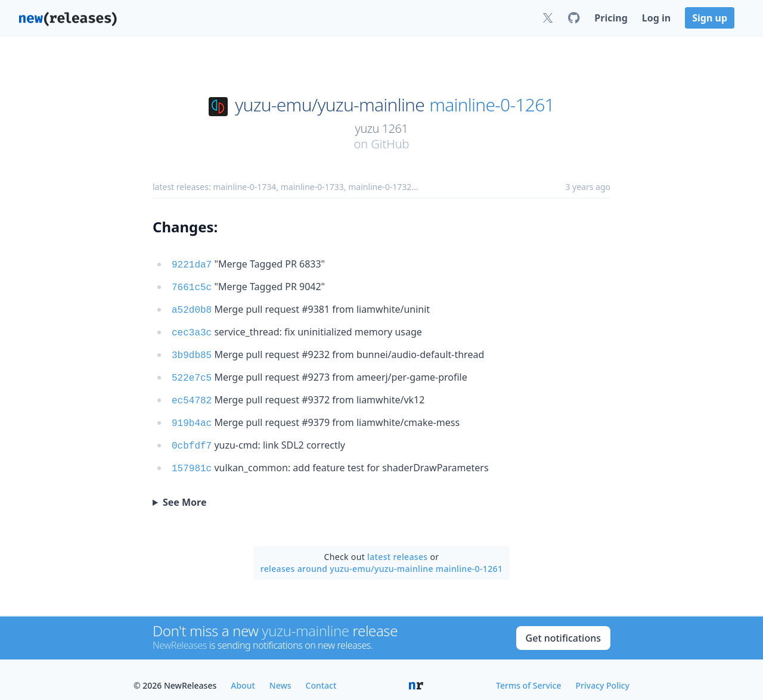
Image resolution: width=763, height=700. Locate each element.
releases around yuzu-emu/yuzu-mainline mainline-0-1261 (382, 557)
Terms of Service (528, 673)
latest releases (397, 545)
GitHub (390, 144)
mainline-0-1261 (492, 105)
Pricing (611, 18)
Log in (656, 18)
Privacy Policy (603, 673)
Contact (321, 673)
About (243, 673)
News (280, 673)
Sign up (710, 18)
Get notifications (563, 626)
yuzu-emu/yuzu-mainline (330, 105)
